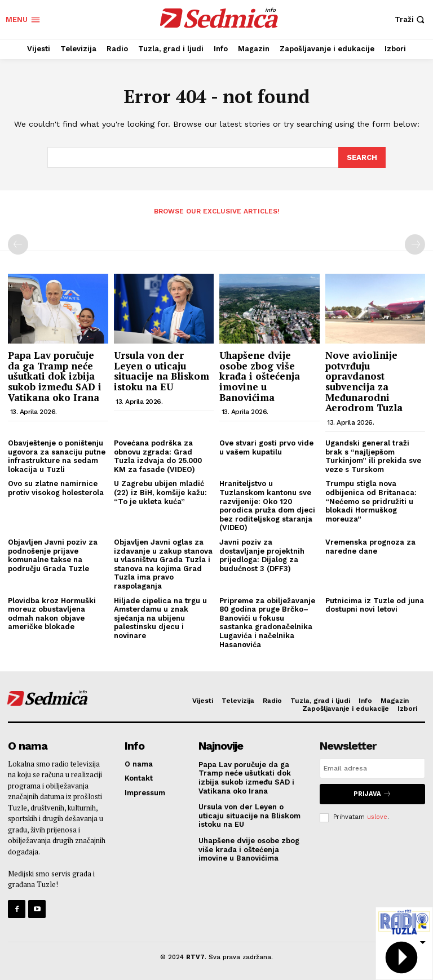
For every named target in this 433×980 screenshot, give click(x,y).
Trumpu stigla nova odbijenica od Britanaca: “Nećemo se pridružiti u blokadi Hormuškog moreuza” (371, 500)
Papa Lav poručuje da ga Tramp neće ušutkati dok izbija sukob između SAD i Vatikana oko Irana (55, 376)
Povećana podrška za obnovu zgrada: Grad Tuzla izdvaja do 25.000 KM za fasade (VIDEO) (158, 456)
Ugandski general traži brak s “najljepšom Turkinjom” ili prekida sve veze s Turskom (373, 456)
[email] (372, 768)
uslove (377, 816)
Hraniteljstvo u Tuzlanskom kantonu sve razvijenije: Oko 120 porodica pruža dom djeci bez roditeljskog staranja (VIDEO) (267, 505)
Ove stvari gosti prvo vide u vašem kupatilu (266, 447)
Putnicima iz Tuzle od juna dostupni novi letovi (375, 604)
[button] (411, 19)
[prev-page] (18, 244)
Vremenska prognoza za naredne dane (370, 546)
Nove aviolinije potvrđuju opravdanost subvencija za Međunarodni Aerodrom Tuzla (364, 381)
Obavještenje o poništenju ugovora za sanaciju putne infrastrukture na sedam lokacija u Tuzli (57, 456)
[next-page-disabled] (415, 244)
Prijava (372, 793)
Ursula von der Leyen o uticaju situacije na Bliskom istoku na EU (162, 370)
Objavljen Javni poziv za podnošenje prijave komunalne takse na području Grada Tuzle (53, 555)
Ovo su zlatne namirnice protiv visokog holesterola (56, 487)
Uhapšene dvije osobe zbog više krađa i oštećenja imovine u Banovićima (260, 376)
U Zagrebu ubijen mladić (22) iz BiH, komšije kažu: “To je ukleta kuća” (160, 492)
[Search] (362, 157)
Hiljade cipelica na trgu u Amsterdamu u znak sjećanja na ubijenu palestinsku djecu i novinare (160, 617)
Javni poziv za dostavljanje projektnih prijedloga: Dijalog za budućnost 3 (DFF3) (262, 555)
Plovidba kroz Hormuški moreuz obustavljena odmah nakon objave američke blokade (52, 613)
